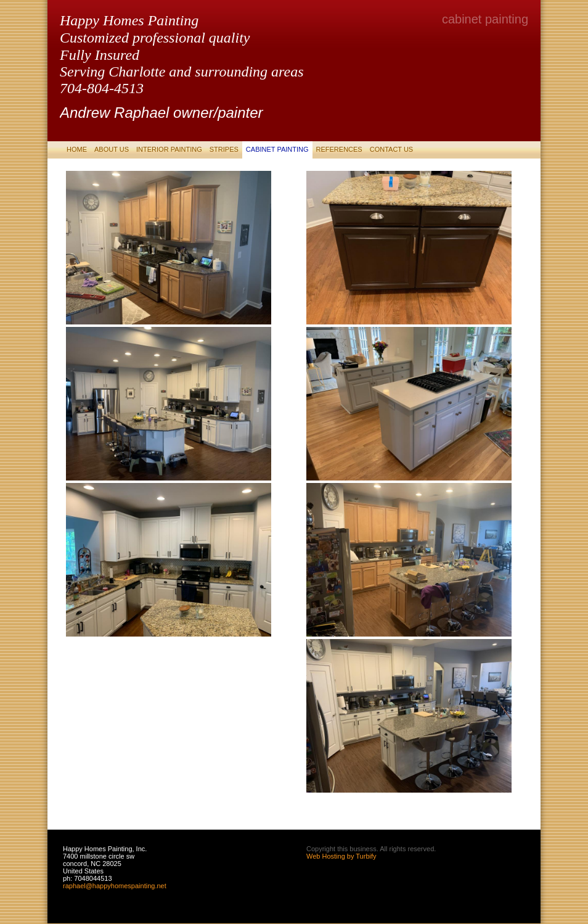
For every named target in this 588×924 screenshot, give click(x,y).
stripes (224, 149)
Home (77, 149)
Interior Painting (169, 149)
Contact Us (392, 149)
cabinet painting (277, 149)
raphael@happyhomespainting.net (115, 886)
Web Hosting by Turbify (341, 856)
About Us (112, 149)
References (339, 149)
